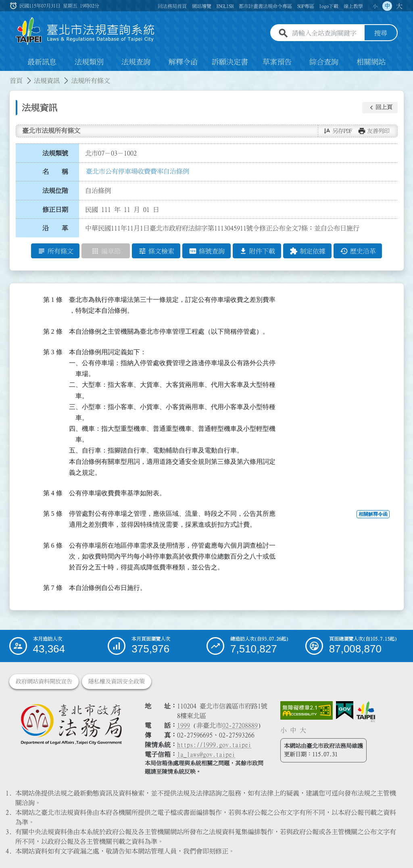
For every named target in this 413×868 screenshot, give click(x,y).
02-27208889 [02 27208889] (240, 725)
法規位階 (55, 191)
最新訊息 (42, 62)
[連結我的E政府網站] (345, 710)
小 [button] (375, 6)
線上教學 (353, 6)
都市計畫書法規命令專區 (265, 6)
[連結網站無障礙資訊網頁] (307, 710)
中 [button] (387, 6)
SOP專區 (306, 6)
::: (5, 76)
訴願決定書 (230, 62)
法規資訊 (47, 81)
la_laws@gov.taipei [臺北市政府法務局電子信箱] (206, 754)
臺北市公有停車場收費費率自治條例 (138, 171)
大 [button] (399, 6)
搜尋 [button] (381, 33)
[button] (380, 108)
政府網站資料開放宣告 (44, 681)
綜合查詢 (324, 62)
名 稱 (55, 172)
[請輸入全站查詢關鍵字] (327, 33)
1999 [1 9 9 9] (184, 725)
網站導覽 (202, 6)
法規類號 (55, 153)
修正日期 (55, 210)
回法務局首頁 (172, 6)
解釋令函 (183, 62)
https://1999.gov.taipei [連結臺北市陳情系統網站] (214, 745)
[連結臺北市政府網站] (366, 712)
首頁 (16, 81)
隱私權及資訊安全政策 (117, 681)
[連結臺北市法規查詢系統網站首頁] (86, 31)
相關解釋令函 (373, 515)
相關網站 (371, 62)
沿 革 (55, 228)
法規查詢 (136, 62)
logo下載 (329, 6)
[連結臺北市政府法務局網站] (71, 724)
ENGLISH (225, 6)
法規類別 (89, 62)
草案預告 (277, 62)
